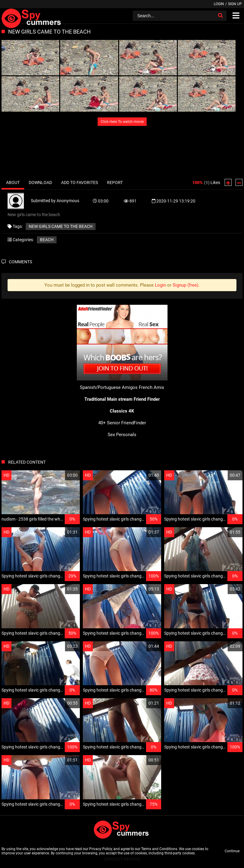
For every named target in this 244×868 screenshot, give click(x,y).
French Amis (151, 387)
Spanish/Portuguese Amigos (109, 387)
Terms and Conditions (159, 849)
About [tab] (13, 182)
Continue (232, 851)
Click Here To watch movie (122, 122)
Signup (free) (185, 285)
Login (219, 4)
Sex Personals (122, 435)
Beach (47, 240)
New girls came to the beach (61, 226)
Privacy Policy (101, 849)
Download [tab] (40, 182)
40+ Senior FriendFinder (122, 423)
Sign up (235, 4)
